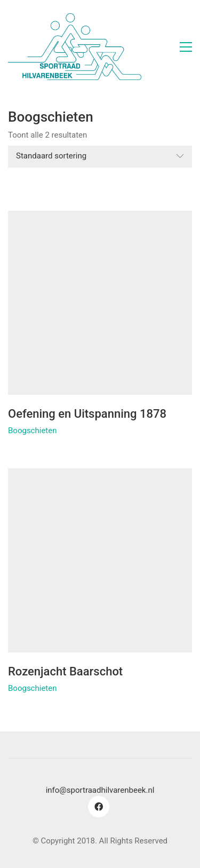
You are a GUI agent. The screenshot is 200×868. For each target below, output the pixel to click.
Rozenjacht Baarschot (65, 672)
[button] (186, 47)
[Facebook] (99, 807)
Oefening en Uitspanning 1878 (87, 414)
